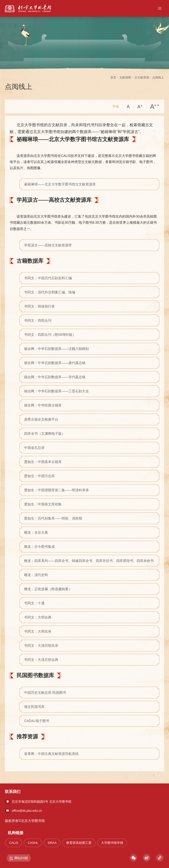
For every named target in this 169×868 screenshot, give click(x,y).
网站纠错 (19, 858)
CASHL (33, 843)
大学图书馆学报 (112, 843)
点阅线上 (158, 77)
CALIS (14, 843)
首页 (113, 77)
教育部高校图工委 (79, 843)
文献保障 (125, 77)
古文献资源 (142, 77)
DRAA (52, 843)
